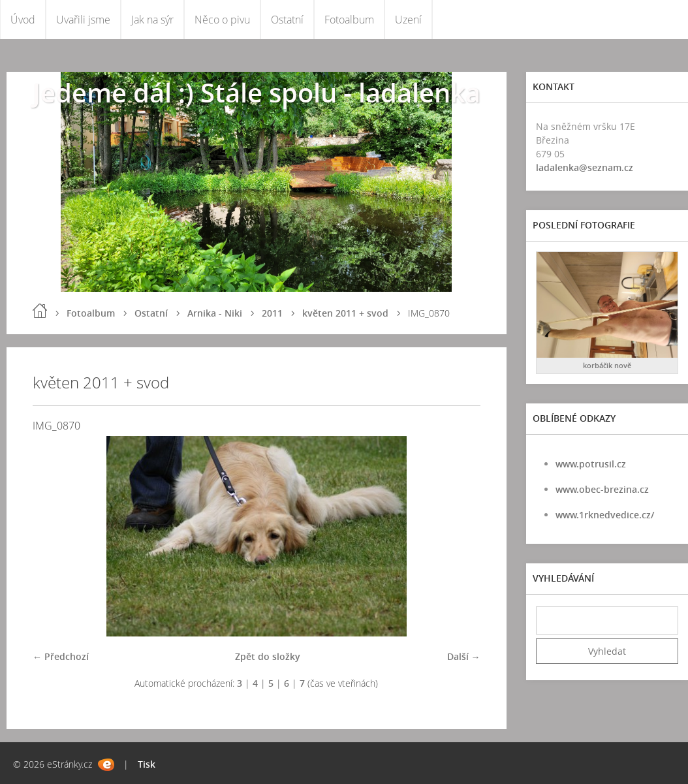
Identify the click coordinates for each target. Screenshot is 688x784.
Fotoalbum (349, 20)
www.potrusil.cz (591, 464)
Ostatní (287, 20)
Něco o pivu (222, 20)
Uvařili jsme (83, 20)
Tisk (147, 764)
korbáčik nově (607, 365)
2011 (272, 313)
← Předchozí (61, 656)
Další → (464, 656)
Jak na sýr (152, 20)
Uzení (408, 20)
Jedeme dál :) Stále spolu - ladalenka (257, 92)
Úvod (23, 20)
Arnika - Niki (215, 313)
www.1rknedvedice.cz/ (605, 515)
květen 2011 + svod (345, 313)
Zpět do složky (268, 656)
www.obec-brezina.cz (602, 489)
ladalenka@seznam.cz (585, 167)
